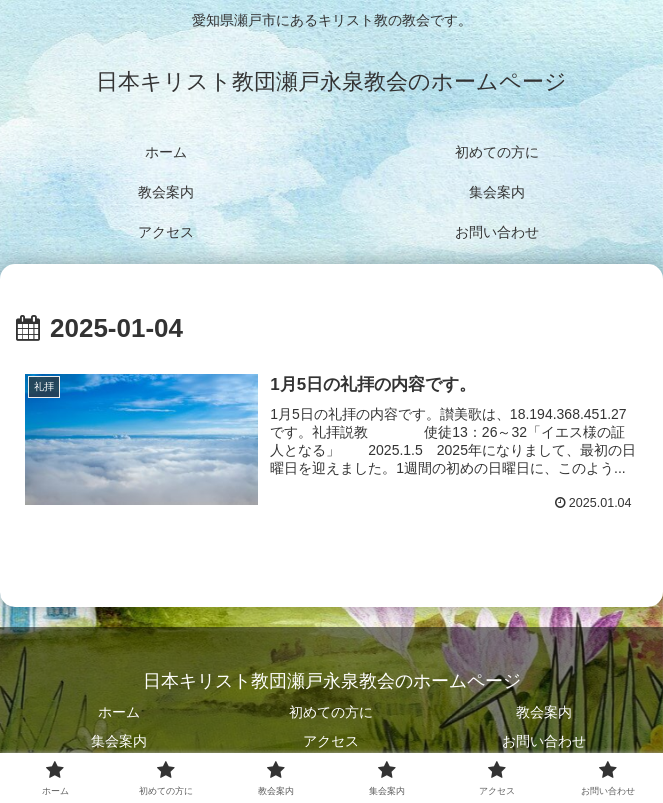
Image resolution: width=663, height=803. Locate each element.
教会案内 (544, 712)
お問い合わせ (544, 741)
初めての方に (331, 712)
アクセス (331, 741)
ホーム (119, 712)
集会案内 (119, 741)
